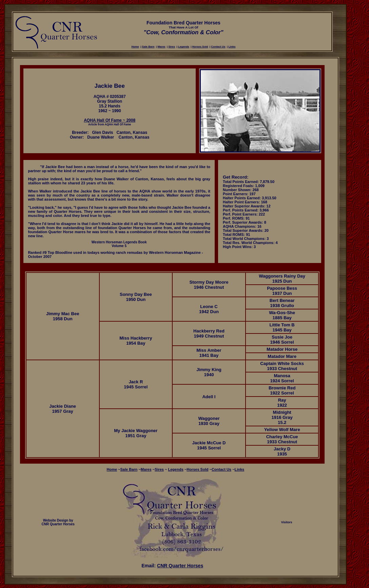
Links (232, 47)
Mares (161, 47)
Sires (172, 47)
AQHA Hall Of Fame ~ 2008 (110, 120)
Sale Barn (148, 47)
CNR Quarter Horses (180, 566)
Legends (184, 47)
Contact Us (218, 47)
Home (135, 47)
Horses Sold (200, 47)
